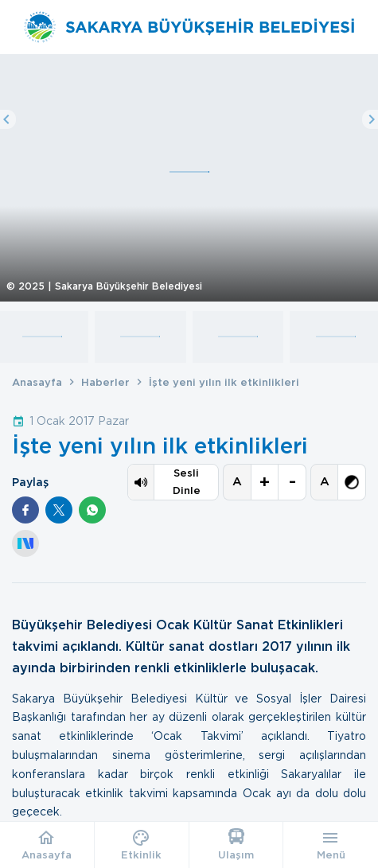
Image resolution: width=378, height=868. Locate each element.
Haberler (105, 382)
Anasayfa (37, 382)
